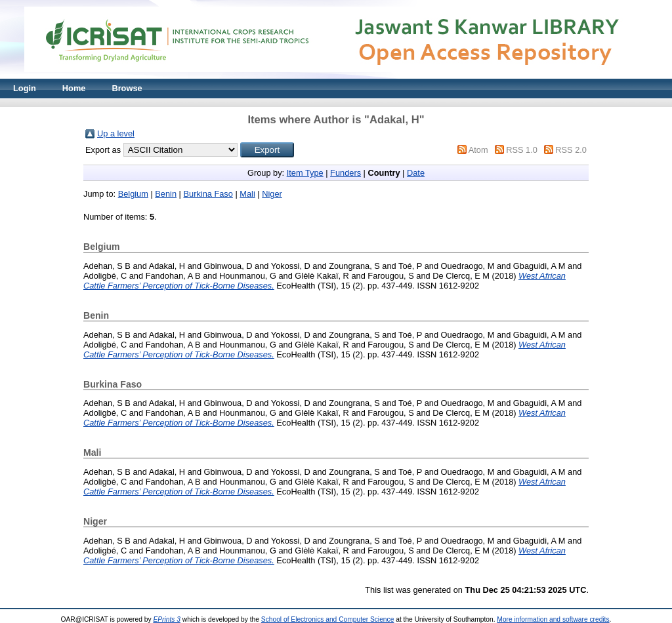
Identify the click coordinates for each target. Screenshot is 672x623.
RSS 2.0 (571, 150)
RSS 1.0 (522, 150)
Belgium (133, 194)
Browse (127, 88)
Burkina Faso (208, 194)
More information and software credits (553, 619)
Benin (166, 194)
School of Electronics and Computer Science (328, 619)
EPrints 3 (167, 619)
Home (74, 88)
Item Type (305, 173)
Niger (272, 194)
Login (25, 88)
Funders (346, 173)
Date (416, 173)
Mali (247, 194)
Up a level (116, 133)
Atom (478, 150)
